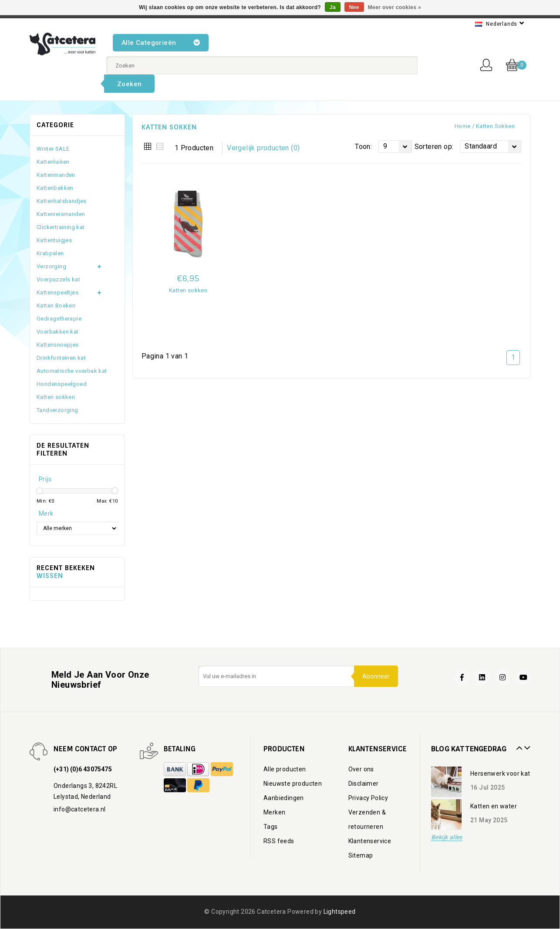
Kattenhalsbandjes (62, 201)
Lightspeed (340, 912)
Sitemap (361, 855)
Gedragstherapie (59, 319)
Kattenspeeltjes (57, 292)
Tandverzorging (57, 410)
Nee (354, 7)
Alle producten (285, 769)
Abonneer (376, 676)
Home (463, 126)
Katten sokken (495, 126)
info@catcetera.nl (80, 809)
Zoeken (129, 84)
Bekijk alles (447, 837)
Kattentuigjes (54, 240)
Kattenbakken (55, 188)
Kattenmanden (56, 175)
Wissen (50, 576)
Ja (333, 7)
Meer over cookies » (395, 7)
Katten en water (494, 806)
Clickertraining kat (61, 227)
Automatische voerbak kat (72, 371)
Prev (518, 745)
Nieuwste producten (293, 784)
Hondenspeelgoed (62, 384)
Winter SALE (53, 149)
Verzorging (51, 266)
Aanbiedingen (284, 798)
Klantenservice (370, 841)
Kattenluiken (53, 162)
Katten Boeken (56, 306)
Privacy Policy (368, 798)
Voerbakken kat (58, 332)
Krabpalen (50, 253)
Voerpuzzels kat (58, 279)
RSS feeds (279, 841)
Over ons (361, 769)
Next (526, 745)
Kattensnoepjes (58, 345)
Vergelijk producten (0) (263, 148)
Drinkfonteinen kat (61, 358)
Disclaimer (364, 784)
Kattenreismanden (61, 214)
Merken (274, 812)
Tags (271, 827)
